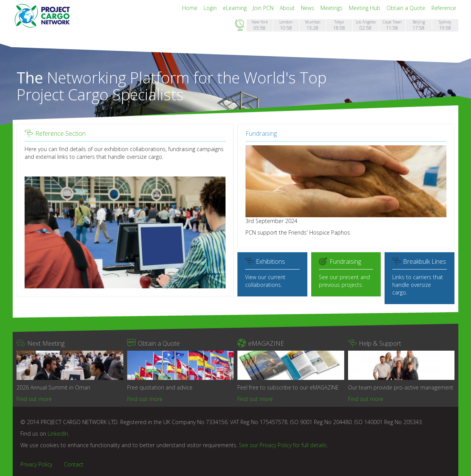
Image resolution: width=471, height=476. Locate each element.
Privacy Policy (36, 464)
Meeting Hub (365, 8)
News (308, 8)
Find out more (34, 399)
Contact (74, 464)
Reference (444, 8)
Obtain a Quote (407, 8)
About (288, 8)
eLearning (235, 8)
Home (191, 8)
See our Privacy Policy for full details (283, 445)
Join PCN (264, 8)
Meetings (332, 8)
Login (211, 8)
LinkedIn (58, 434)
